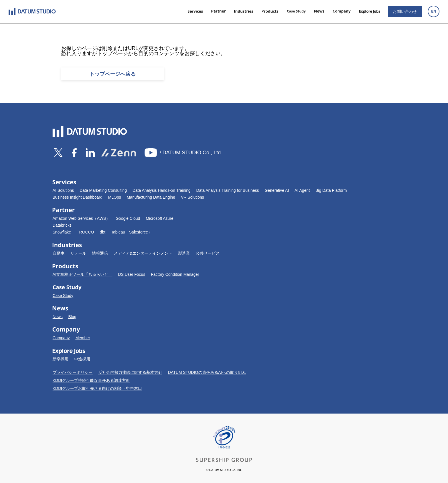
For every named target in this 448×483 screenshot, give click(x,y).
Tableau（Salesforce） (132, 232)
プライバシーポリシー (73, 372)
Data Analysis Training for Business (228, 190)
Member (83, 338)
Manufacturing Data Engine (151, 197)
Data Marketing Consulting (103, 190)
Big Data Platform (331, 190)
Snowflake (62, 232)
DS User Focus (132, 274)
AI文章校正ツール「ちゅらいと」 (82, 274)
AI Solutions (63, 190)
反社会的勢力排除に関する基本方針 (130, 372)
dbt (102, 232)
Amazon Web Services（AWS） (81, 218)
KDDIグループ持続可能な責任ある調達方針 (91, 380)
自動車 (59, 253)
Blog (72, 317)
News (58, 317)
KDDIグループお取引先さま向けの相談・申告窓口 (97, 388)
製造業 (184, 253)
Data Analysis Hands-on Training (162, 190)
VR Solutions (192, 197)
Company (61, 338)
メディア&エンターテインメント (143, 253)
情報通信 (100, 253)
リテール (78, 253)
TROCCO (86, 232)
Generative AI (277, 190)
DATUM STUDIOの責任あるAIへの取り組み (207, 372)
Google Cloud (128, 218)
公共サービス (208, 253)
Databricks (62, 225)
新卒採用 (61, 359)
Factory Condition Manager (175, 274)
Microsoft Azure (159, 218)
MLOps (114, 197)
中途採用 (82, 359)
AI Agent (302, 190)
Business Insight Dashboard (77, 197)
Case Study (63, 296)
